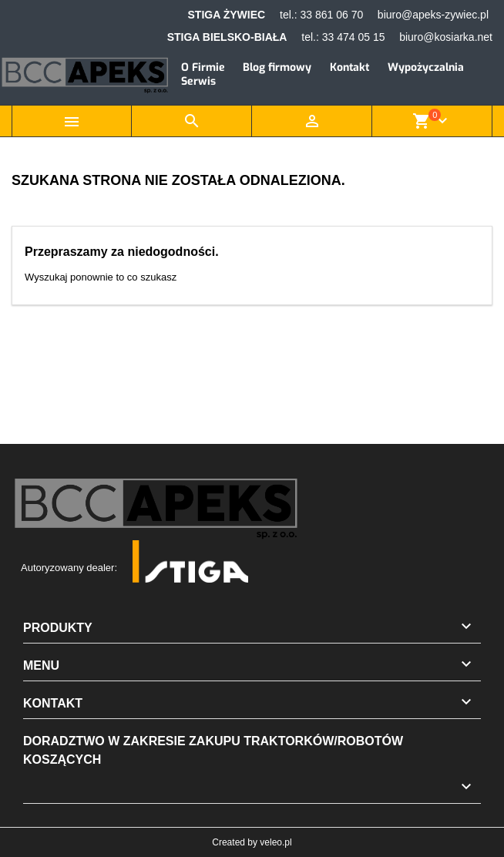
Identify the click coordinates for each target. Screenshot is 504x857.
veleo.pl (276, 842)
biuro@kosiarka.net (446, 37)
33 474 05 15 (354, 37)
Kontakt (349, 67)
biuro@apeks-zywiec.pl (433, 15)
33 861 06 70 (331, 15)
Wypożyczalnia (426, 67)
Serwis (198, 81)
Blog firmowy (277, 67)
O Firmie (203, 67)
